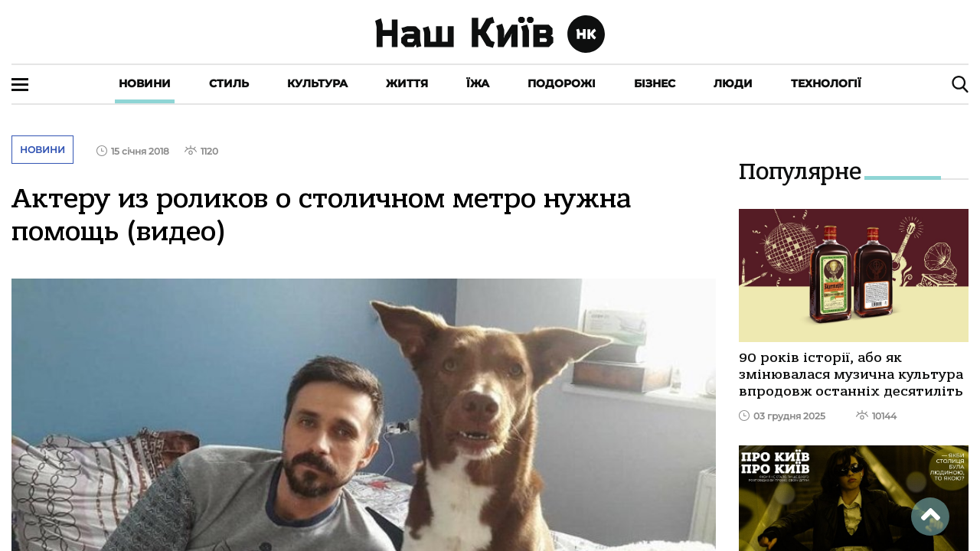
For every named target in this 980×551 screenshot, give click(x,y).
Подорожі (562, 83)
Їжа (478, 83)
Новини (145, 83)
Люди (733, 83)
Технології (826, 83)
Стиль (229, 83)
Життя (407, 83)
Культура (317, 83)
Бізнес (655, 83)
